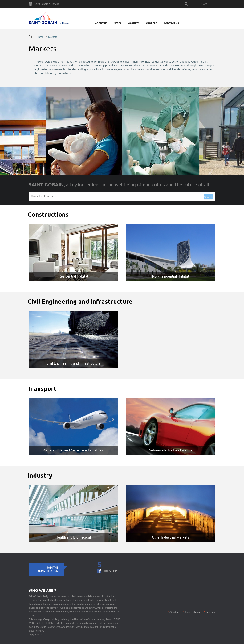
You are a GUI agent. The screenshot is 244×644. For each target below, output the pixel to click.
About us (174, 612)
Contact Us (171, 23)
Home (40, 37)
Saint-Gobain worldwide (47, 4)
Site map (211, 612)
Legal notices (192, 612)
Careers (152, 23)
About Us (101, 23)
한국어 (204, 4)
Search (186, 4)
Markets (134, 23)
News (117, 23)
